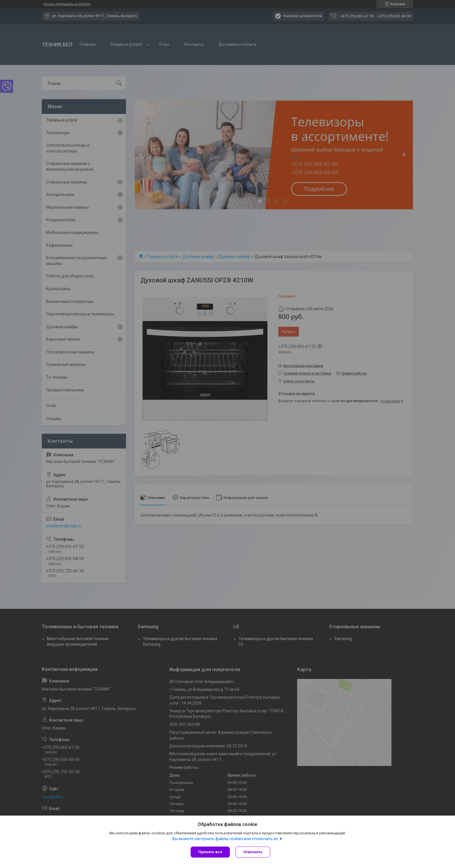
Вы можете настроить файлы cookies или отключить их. (226, 839)
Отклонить (253, 852)
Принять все (210, 852)
